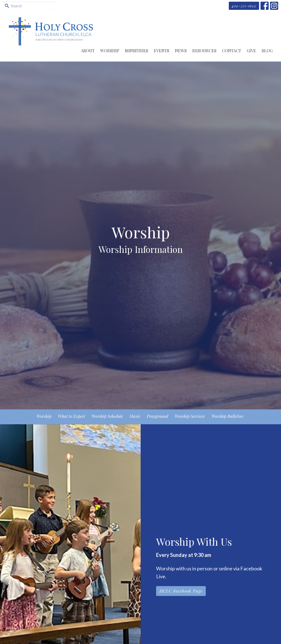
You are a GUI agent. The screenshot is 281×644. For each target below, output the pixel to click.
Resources (204, 51)
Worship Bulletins (227, 416)
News (181, 51)
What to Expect (71, 416)
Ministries (137, 51)
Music (135, 416)
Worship (110, 51)
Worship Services (190, 416)
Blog (267, 51)
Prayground (157, 416)
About (88, 51)
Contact (232, 51)
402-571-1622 (244, 6)
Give (251, 51)
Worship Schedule (107, 416)
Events (162, 51)
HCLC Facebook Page (181, 591)
